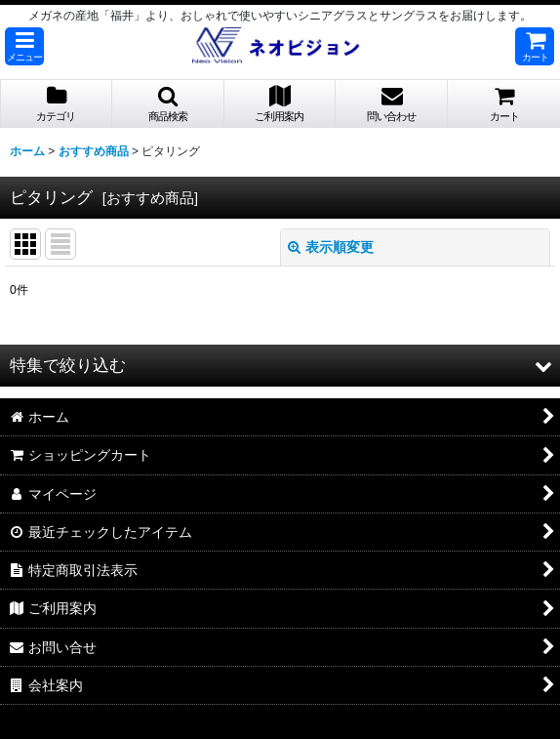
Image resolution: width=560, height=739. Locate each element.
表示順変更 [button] (331, 247)
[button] (24, 46)
